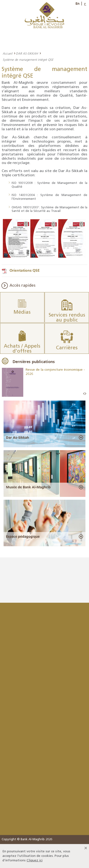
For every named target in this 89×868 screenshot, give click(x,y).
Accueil (7, 53)
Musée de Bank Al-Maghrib (28, 487)
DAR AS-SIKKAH (27, 53)
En (77, 4)
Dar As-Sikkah (17, 438)
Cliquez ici (35, 861)
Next (85, 394)
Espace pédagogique (23, 537)
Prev (84, 394)
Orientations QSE (25, 270)
